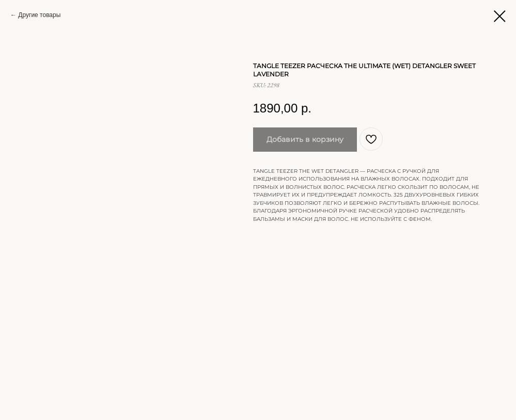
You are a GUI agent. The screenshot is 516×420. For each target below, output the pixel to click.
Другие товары (39, 15)
